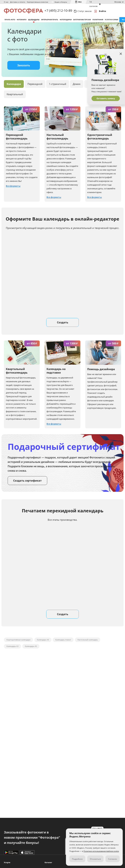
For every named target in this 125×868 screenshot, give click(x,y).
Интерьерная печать (50, 21)
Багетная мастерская (82, 21)
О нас (6, 2)
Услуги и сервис (112, 21)
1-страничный (58, 86)
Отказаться (95, 859)
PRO (80, 2)
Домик (77, 86)
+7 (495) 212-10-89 (58, 11)
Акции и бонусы (61, 2)
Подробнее (77, 859)
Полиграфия (98, 21)
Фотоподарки (66, 21)
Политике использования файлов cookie (101, 851)
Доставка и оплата (18, 2)
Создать (63, 325)
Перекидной (35, 86)
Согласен (113, 859)
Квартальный (15, 96)
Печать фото (10, 21)
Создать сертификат (27, 483)
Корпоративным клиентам (37, 2)
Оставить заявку (106, 98)
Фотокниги (22, 21)
